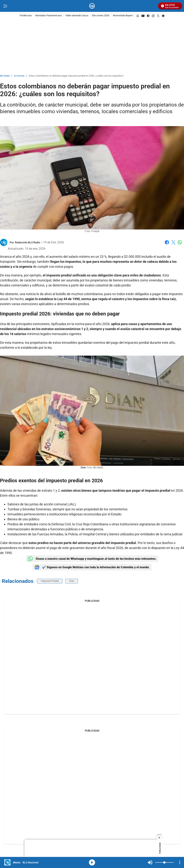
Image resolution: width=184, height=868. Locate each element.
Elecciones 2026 (101, 16)
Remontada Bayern (123, 16)
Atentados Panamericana (48, 16)
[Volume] (164, 862)
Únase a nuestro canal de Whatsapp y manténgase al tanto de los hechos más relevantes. (92, 559)
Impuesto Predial (50, 581)
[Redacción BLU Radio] (28, 242)
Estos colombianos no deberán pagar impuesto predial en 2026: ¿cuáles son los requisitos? (76, 76)
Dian (72, 581)
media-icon (92, 862)
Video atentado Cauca (77, 16)
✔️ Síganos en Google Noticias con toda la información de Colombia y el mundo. (92, 567)
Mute (150, 862)
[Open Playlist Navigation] (180, 862)
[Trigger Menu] (5, 6)
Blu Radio (5, 76)
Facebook (167, 242)
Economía (19, 76)
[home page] (92, 6)
